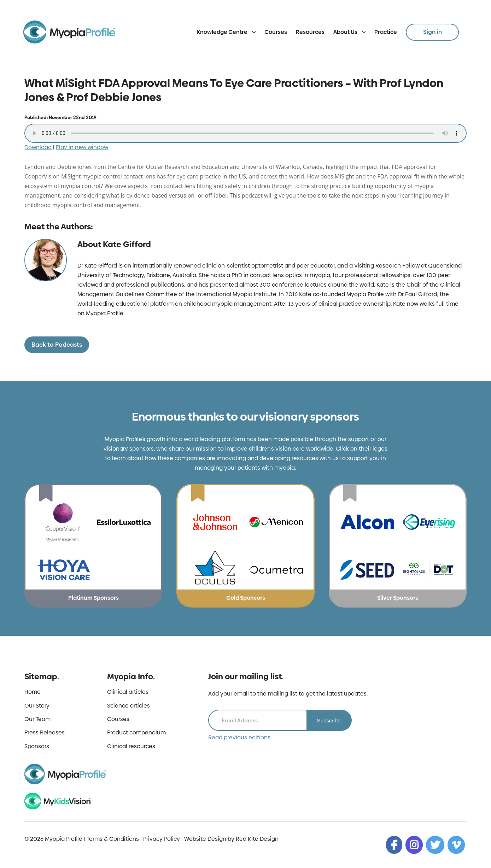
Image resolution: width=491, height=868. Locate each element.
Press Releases (45, 733)
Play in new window (82, 147)
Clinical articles (128, 692)
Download (38, 147)
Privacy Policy (162, 839)
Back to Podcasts (57, 345)
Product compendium (136, 733)
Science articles (128, 706)
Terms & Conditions (113, 839)
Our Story (37, 706)
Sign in (432, 32)
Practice (386, 32)
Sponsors (37, 746)
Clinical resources (131, 746)
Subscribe (329, 720)
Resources (310, 32)
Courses (276, 32)
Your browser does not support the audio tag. (245, 133)
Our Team (37, 719)
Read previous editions (239, 738)
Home (33, 692)
